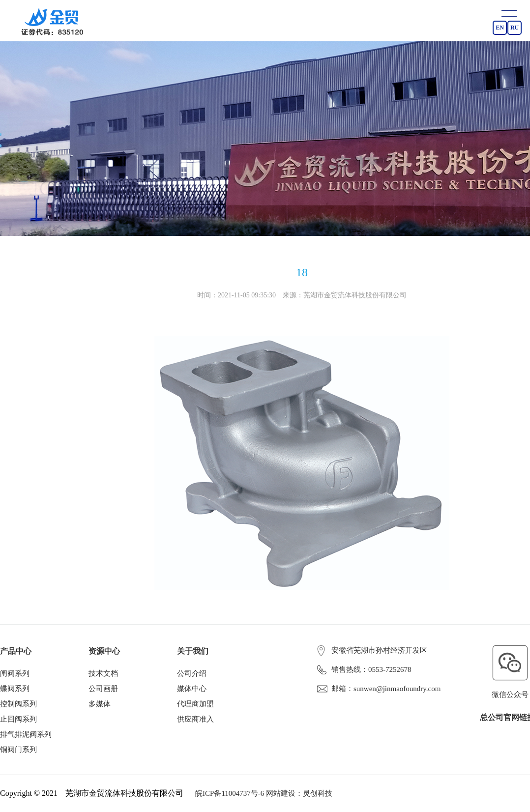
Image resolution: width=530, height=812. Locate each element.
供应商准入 (195, 719)
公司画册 (103, 689)
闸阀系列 (15, 673)
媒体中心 (192, 689)
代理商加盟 (195, 704)
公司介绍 (192, 673)
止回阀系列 (18, 719)
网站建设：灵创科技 (299, 793)
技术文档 (103, 673)
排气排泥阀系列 (26, 734)
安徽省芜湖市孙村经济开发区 (372, 650)
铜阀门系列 (18, 750)
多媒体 (100, 704)
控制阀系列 (18, 704)
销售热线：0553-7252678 (364, 669)
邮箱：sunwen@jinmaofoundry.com (379, 689)
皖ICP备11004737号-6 (230, 793)
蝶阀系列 (15, 689)
